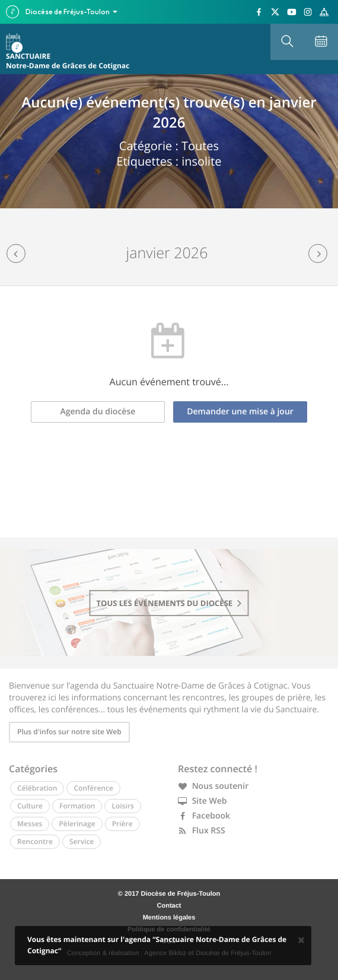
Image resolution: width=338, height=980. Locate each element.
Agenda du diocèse (98, 412)
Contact (169, 906)
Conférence (93, 788)
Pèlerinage (77, 824)
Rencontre (35, 841)
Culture (30, 806)
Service (82, 841)
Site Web (203, 801)
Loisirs (122, 806)
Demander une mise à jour (240, 412)
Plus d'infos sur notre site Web (69, 732)
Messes (30, 824)
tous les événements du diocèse (169, 603)
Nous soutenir (213, 786)
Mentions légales (169, 918)
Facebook (204, 816)
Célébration (37, 788)
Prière (122, 824)
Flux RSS (202, 831)
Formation (77, 806)
